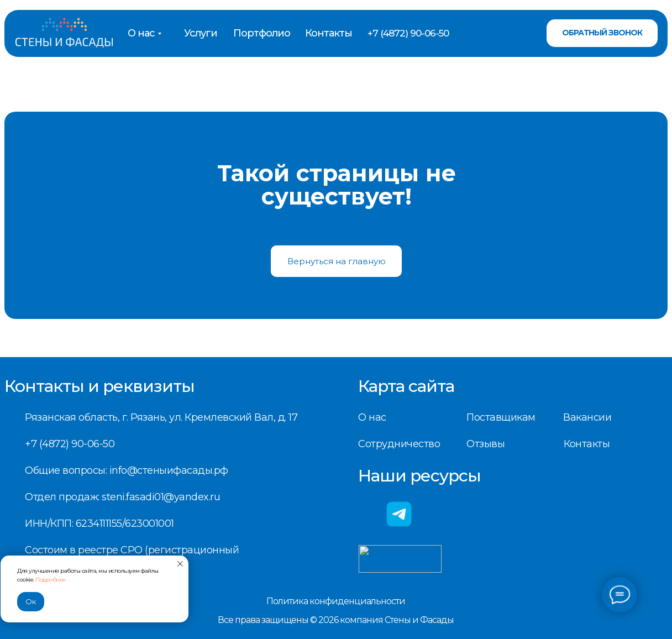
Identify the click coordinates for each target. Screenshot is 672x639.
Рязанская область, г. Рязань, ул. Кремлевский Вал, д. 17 (161, 417)
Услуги (201, 33)
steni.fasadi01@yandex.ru (161, 497)
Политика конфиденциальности (336, 601)
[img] (64, 33)
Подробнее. (51, 580)
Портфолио (262, 33)
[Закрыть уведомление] (180, 564)
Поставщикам (501, 417)
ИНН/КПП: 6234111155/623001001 (99, 523)
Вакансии (587, 417)
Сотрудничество (399, 444)
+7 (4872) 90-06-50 (408, 33)
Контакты (329, 33)
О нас (141, 33)
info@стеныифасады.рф (169, 470)
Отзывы (485, 444)
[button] (602, 33)
